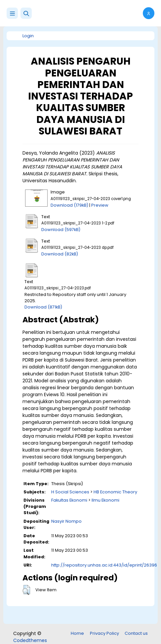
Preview (100, 205)
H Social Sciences (70, 492)
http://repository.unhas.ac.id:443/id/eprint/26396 (104, 565)
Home (77, 633)
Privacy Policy (104, 633)
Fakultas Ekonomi (69, 500)
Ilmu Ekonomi (105, 500)
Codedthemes (30, 640)
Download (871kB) (43, 307)
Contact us (136, 633)
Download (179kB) (69, 205)
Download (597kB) (61, 230)
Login (28, 36)
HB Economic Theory (115, 492)
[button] (26, 13)
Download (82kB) (60, 254)
